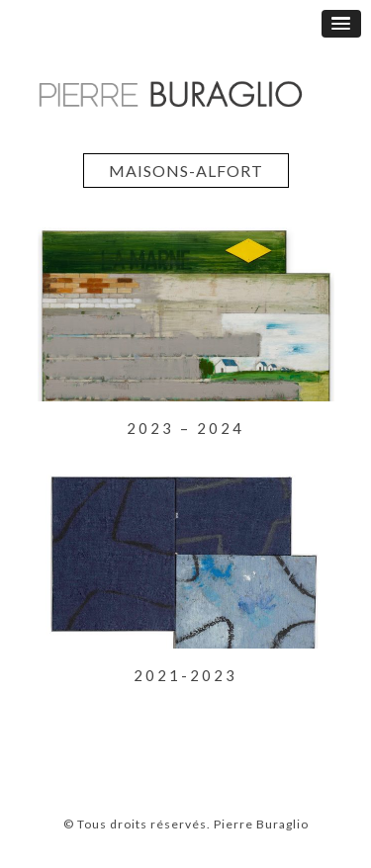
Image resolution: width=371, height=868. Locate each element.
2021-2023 (185, 675)
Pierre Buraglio (260, 824)
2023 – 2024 (185, 428)
